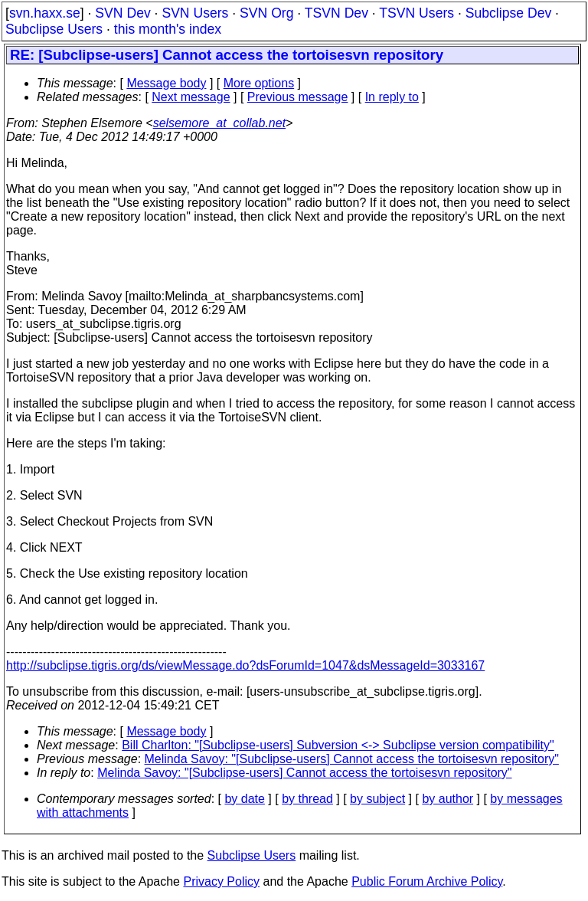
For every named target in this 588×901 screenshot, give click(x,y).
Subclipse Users (54, 29)
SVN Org (266, 13)
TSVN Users (416, 13)
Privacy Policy (221, 881)
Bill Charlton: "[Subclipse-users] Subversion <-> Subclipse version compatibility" (338, 745)
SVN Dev (122, 13)
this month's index (168, 29)
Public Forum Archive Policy (427, 881)
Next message (191, 97)
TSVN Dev (336, 13)
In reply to (392, 97)
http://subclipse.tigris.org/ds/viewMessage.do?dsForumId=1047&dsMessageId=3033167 (245, 665)
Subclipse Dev (508, 13)
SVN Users (195, 13)
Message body (166, 83)
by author (448, 799)
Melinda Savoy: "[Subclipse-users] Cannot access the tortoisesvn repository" (352, 759)
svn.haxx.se (45, 13)
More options (259, 83)
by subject (377, 799)
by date (244, 799)
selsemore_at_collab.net (219, 123)
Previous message (298, 97)
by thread (307, 799)
